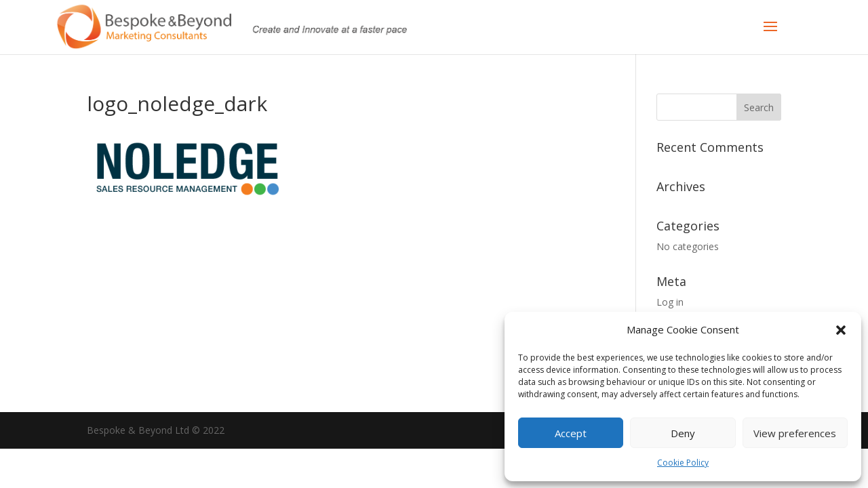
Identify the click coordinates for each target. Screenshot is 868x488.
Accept (571, 433)
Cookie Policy (683, 463)
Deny (683, 433)
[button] (841, 330)
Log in (670, 302)
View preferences (795, 433)
